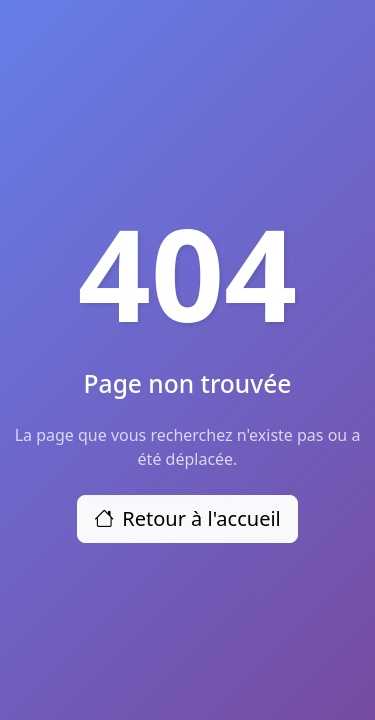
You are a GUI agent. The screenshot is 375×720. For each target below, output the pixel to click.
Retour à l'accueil (187, 518)
